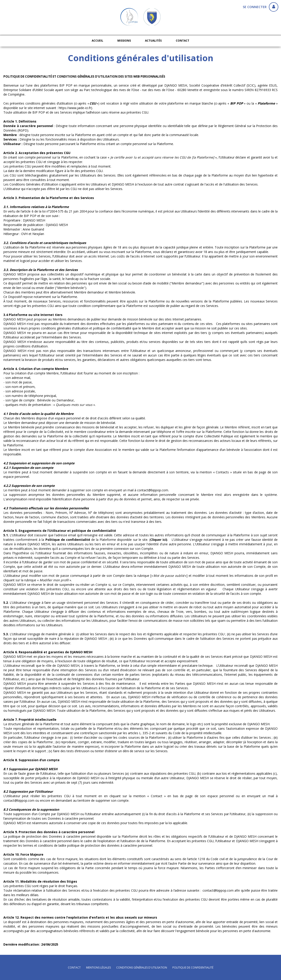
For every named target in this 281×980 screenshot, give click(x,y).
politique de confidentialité (193, 968)
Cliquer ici (158, 540)
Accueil (97, 41)
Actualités (153, 41)
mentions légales (98, 968)
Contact (183, 41)
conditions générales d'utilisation (142, 968)
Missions (124, 41)
